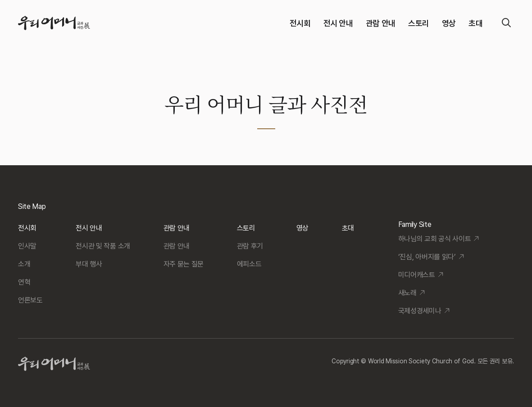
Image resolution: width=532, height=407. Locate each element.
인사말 (27, 246)
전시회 (300, 23)
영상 (449, 23)
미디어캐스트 (417, 275)
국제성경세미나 (420, 311)
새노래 (407, 293)
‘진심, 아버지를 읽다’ (427, 257)
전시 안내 (338, 23)
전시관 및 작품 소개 (103, 246)
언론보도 (30, 300)
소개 (24, 264)
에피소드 (249, 264)
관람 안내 (381, 23)
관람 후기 (250, 246)
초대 (475, 23)
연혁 (24, 282)
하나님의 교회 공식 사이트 (435, 239)
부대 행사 (89, 264)
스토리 (419, 23)
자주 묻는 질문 (184, 264)
